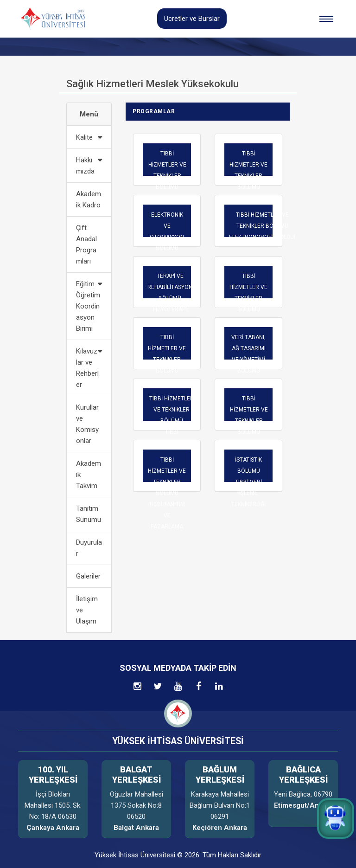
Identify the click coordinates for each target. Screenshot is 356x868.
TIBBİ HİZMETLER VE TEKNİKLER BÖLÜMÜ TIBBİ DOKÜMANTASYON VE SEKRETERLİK (172, 426)
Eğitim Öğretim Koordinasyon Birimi (88, 306)
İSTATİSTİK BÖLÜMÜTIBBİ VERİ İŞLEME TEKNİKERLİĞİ (248, 482)
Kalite (84, 137)
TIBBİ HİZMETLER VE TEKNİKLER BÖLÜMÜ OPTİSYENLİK (167, 360)
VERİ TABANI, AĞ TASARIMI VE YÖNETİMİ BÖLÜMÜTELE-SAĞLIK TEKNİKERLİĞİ (248, 365)
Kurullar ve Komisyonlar (87, 424)
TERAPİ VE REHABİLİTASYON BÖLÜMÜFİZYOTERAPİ (170, 293)
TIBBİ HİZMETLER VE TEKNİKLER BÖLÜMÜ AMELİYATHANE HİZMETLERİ (167, 181)
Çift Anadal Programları (86, 244)
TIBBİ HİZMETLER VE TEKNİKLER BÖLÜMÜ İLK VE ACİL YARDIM (248, 304)
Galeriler (88, 576)
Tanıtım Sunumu (89, 514)
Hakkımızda (85, 166)
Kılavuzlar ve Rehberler (87, 368)
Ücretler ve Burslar (192, 19)
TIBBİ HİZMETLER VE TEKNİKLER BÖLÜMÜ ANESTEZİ (248, 176)
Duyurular (89, 548)
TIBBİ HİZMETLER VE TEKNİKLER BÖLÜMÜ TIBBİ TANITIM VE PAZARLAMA (167, 493)
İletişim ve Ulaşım (87, 610)
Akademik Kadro (89, 199)
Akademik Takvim (89, 475)
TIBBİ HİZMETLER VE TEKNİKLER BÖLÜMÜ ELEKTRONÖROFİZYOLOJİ (262, 226)
